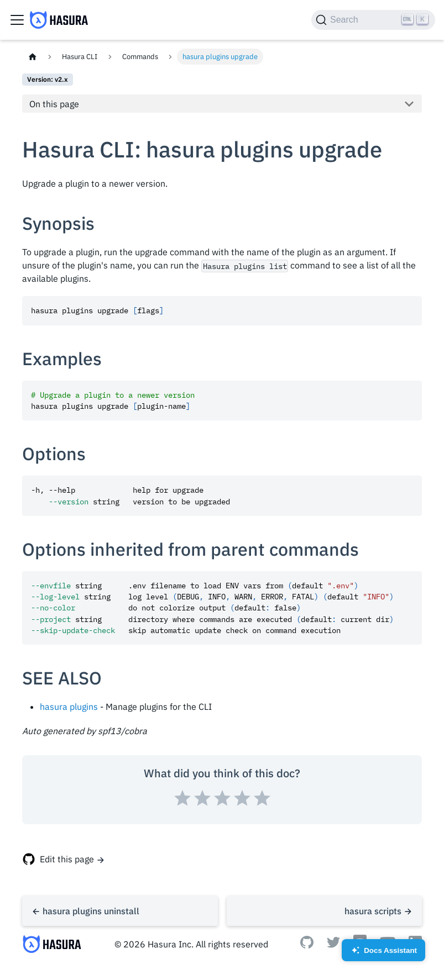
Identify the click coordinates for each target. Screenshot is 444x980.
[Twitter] (333, 945)
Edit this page (67, 859)
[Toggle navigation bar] (17, 20)
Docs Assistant (383, 954)
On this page (54, 104)
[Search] (373, 20)
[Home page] (33, 57)
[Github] (307, 945)
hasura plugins (69, 707)
